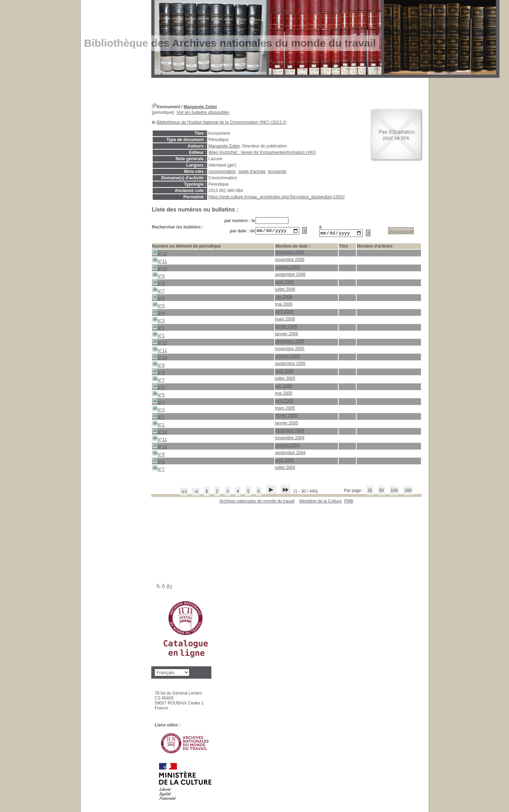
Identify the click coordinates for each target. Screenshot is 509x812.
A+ (169, 587)
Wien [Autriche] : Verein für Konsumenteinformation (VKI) (262, 152)
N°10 (160, 269)
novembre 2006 (290, 261)
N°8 (158, 284)
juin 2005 (284, 387)
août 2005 (284, 372)
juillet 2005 (285, 379)
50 (381, 492)
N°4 (158, 314)
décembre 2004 (290, 431)
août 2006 (284, 283)
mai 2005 (284, 394)
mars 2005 (285, 409)
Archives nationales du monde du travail (257, 502)
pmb (349, 502)
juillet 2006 (285, 290)
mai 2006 (284, 305)
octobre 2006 (287, 268)
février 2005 (286, 417)
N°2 (158, 328)
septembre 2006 (290, 275)
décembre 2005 (290, 342)
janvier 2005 (286, 424)
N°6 (158, 299)
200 (408, 492)
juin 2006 (284, 298)
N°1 (158, 336)
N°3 (158, 321)
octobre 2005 (287, 357)
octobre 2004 (287, 446)
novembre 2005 (290, 350)
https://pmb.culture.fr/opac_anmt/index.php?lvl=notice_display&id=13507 (277, 197)
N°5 (158, 306)
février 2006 (286, 327)
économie (277, 172)
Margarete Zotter (201, 107)
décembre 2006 (290, 253)
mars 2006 (285, 320)
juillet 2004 (285, 469)
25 (370, 492)
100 (394, 492)
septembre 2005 (290, 365)
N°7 (158, 291)
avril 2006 (284, 313)
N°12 (160, 254)
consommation (222, 172)
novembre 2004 (290, 439)
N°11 (160, 262)
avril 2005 (284, 402)
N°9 (158, 276)
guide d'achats (252, 172)
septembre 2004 (290, 454)
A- (159, 586)
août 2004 (284, 461)
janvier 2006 (286, 335)
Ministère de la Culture (321, 502)
